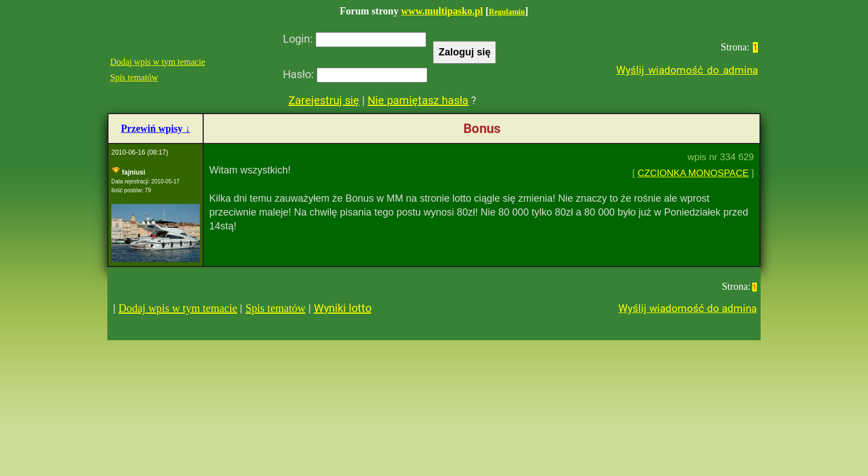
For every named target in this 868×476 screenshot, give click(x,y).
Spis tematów (134, 77)
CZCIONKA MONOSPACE (693, 173)
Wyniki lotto (343, 308)
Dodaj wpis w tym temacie (158, 62)
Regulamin (507, 12)
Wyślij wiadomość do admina (687, 70)
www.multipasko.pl (442, 11)
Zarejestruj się (324, 100)
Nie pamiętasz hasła (418, 100)
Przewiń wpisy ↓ (156, 129)
